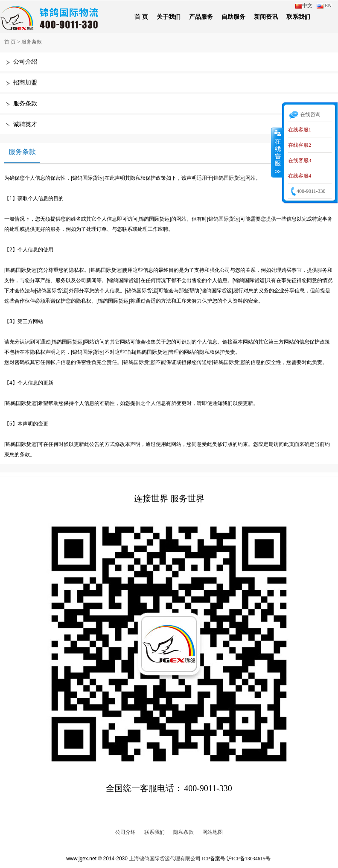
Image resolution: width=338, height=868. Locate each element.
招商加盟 (25, 83)
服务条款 (32, 42)
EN (324, 6)
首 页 (141, 17)
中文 (304, 6)
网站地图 (213, 832)
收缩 (277, 152)
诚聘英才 (25, 124)
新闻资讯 (266, 17)
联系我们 (298, 17)
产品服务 (201, 17)
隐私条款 (184, 832)
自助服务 (233, 17)
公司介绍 (25, 62)
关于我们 (169, 17)
